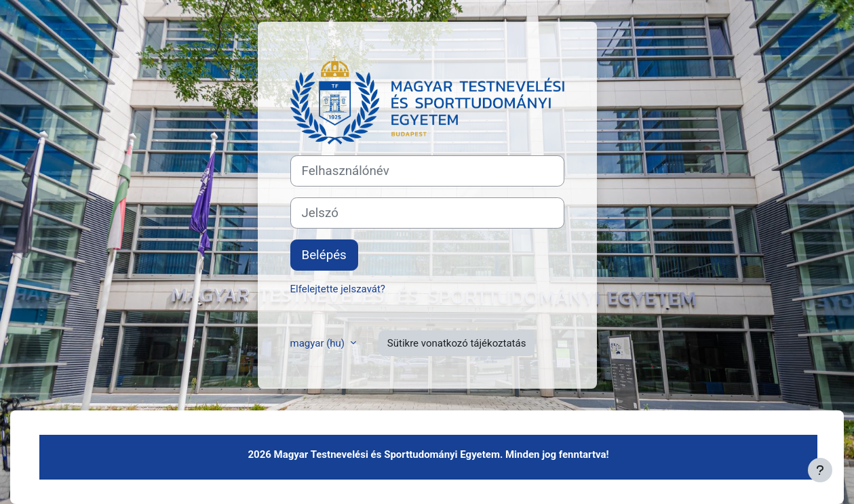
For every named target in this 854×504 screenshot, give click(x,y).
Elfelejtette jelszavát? (338, 289)
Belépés (324, 255)
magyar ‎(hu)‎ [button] (319, 343)
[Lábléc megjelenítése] (820, 470)
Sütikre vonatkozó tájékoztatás (457, 343)
